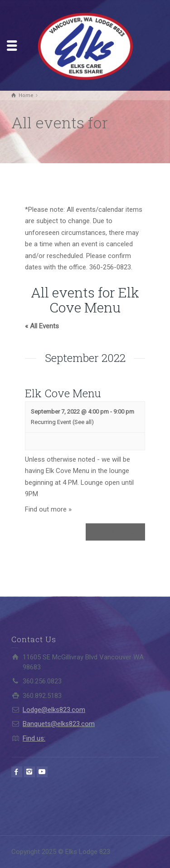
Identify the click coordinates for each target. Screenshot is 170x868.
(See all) (83, 422)
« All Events (42, 326)
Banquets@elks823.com (59, 724)
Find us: (34, 738)
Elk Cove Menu (63, 393)
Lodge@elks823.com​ (54, 710)
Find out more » (48, 509)
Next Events (121, 532)
